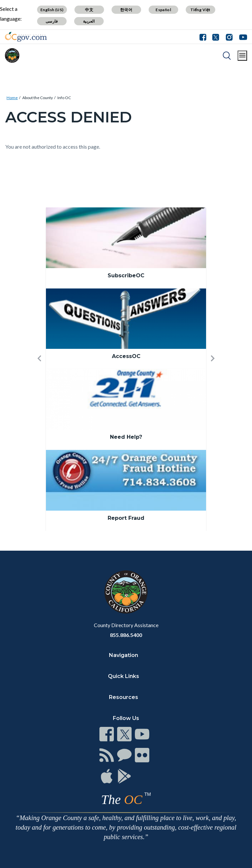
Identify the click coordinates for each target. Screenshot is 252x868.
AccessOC (126, 356)
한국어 (126, 10)
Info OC (64, 98)
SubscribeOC (126, 275)
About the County (38, 98)
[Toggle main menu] (242, 56)
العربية (89, 21)
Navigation (124, 655)
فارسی (52, 21)
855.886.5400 (126, 635)
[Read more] (26, 37)
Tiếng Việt (200, 10)
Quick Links (124, 676)
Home (12, 98)
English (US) (52, 10)
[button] (39, 369)
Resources (124, 697)
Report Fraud (126, 518)
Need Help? (126, 437)
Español (163, 10)
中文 (89, 10)
